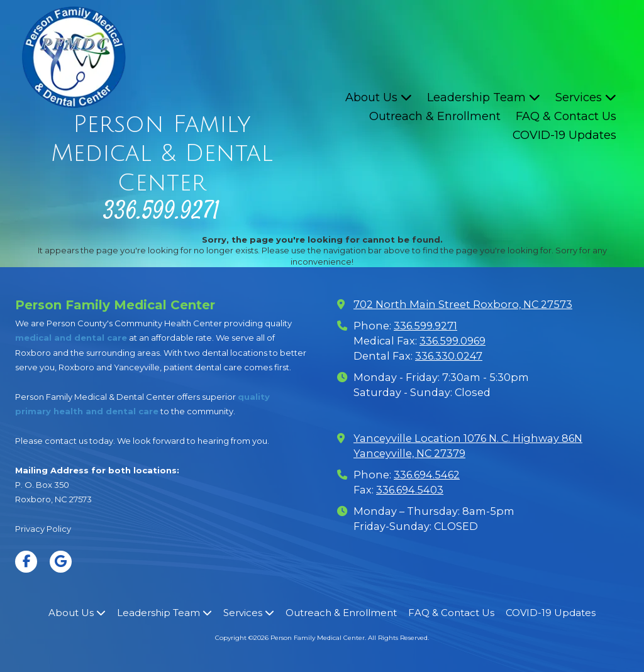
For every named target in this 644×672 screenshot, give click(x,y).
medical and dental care (71, 338)
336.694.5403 (410, 490)
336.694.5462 (427, 475)
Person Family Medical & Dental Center (162, 154)
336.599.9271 (425, 326)
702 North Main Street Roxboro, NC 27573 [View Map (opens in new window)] (463, 304)
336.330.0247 (449, 356)
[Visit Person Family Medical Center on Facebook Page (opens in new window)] (26, 562)
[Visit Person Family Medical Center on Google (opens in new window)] (61, 562)
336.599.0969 (452, 341)
